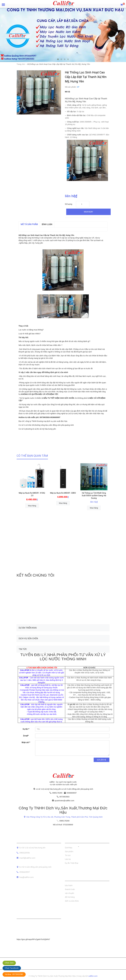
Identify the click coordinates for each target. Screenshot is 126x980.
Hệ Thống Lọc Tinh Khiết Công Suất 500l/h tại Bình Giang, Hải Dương (94, 496)
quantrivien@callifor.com (64, 801)
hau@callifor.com (27, 877)
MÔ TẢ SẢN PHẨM (29, 224)
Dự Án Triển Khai (72, 863)
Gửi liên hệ (102, 760)
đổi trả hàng (70, 897)
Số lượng (69, 204)
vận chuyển (70, 893)
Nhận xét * (26, 742)
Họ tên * (26, 729)
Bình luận (47, 224)
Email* (26, 736)
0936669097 (72, 793)
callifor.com (93, 976)
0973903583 (64, 797)
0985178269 (57, 793)
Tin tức (68, 855)
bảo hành (69, 885)
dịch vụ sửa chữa (72, 901)
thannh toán (70, 889)
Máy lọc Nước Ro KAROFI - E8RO (63, 493)
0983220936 (25, 853)
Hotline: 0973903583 (14, 974)
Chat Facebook (12, 968)
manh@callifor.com (27, 858)
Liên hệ (68, 859)
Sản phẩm (69, 852)
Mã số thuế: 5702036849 (63, 825)
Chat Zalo (9, 963)
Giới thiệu (69, 848)
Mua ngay (89, 212)
